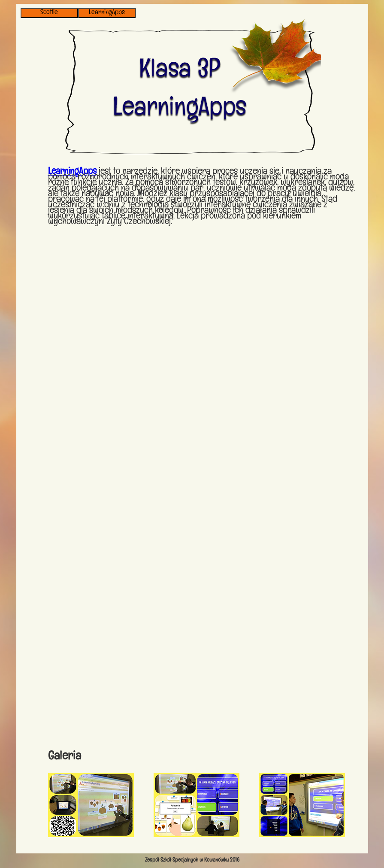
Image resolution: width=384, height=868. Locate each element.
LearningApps (107, 13)
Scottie (49, 13)
